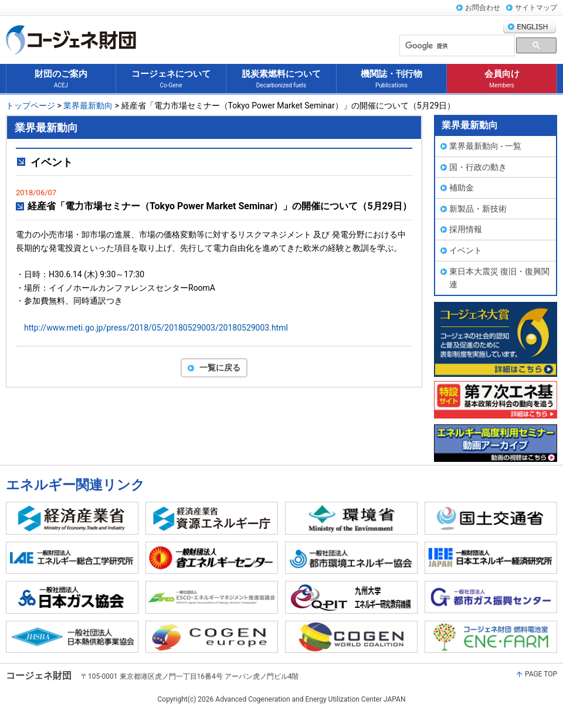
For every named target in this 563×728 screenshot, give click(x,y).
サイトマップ (536, 8)
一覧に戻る (220, 368)
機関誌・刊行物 (391, 79)
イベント (466, 250)
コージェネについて (171, 79)
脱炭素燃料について (281, 79)
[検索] (456, 46)
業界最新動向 (88, 106)
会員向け (502, 79)
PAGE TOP (541, 674)
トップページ (30, 106)
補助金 (462, 188)
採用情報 (466, 229)
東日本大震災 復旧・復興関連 (499, 278)
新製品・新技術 (478, 209)
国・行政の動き (478, 167)
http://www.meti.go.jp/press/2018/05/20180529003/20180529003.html (156, 328)
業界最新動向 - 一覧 (485, 146)
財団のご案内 (61, 79)
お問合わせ (483, 8)
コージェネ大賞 (496, 339)
